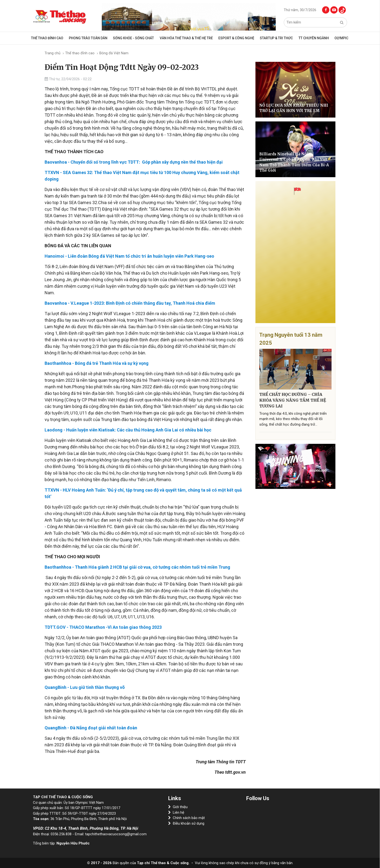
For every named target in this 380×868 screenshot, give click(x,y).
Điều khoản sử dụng (186, 823)
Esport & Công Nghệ (236, 38)
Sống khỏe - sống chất (137, 38)
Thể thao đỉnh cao (54, 38)
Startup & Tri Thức (274, 38)
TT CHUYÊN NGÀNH (310, 38)
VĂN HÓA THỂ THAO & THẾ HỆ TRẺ (187, 38)
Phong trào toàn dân (93, 38)
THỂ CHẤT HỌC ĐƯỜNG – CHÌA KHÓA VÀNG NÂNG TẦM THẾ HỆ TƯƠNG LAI (293, 400)
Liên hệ (176, 812)
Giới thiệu (178, 807)
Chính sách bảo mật (186, 818)
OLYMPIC (336, 38)
